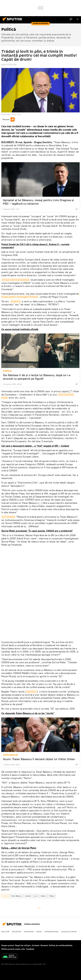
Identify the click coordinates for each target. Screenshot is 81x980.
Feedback (30, 949)
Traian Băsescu (16, 896)
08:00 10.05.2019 (9, 65)
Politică (7, 371)
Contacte (36, 945)
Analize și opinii (69, 932)
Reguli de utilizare (23, 945)
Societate (17, 932)
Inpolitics (31, 692)
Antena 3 (16, 301)
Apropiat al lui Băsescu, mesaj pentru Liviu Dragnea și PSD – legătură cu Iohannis (38, 202)
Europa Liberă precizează (15, 280)
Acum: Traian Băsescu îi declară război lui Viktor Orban (39, 759)
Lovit (36, 896)
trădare (43, 896)
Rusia (39, 932)
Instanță (28, 896)
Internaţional (10, 755)
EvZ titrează (8, 517)
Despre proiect (8, 945)
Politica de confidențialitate (61, 945)
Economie (29, 932)
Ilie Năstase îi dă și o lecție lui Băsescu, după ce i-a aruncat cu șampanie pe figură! (37, 377)
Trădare (52, 896)
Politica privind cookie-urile (13, 949)
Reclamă (44, 945)
